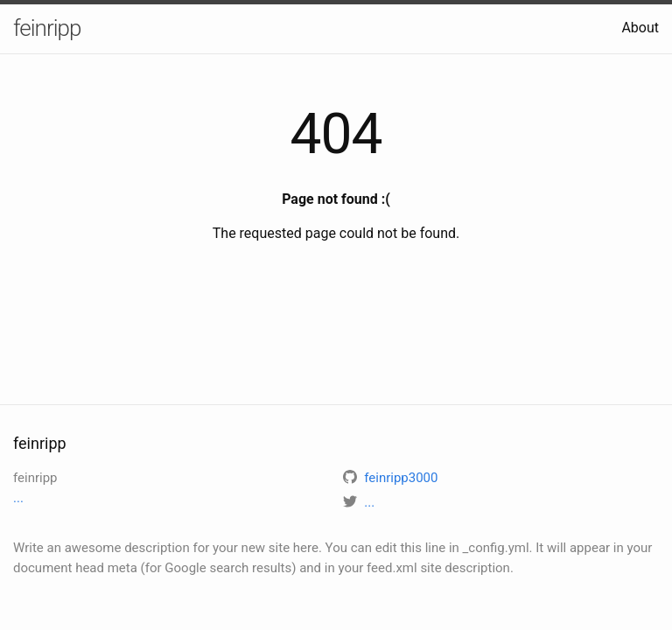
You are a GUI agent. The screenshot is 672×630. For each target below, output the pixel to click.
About (640, 28)
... (18, 498)
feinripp (47, 28)
